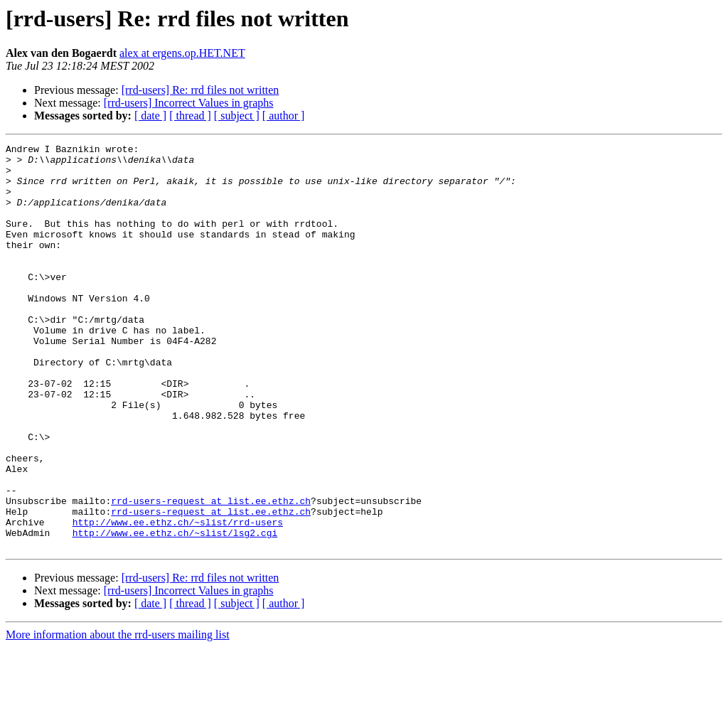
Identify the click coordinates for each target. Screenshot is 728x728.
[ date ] (150, 116)
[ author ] (284, 116)
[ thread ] (190, 116)
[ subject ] (237, 116)
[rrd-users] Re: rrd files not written (200, 90)
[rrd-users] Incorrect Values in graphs (189, 103)
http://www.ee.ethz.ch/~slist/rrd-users (178, 599)
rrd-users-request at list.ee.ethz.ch (211, 573)
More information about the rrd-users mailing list (118, 716)
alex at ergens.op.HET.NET (182, 53)
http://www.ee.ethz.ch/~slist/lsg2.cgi (175, 611)
